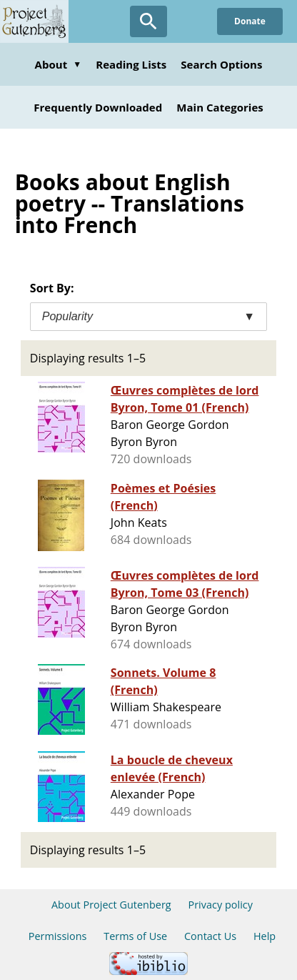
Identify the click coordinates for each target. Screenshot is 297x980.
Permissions (58, 936)
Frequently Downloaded (98, 107)
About (59, 64)
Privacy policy (220, 905)
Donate (250, 21)
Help (265, 936)
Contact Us (210, 936)
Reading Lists (131, 64)
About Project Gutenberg (111, 905)
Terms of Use (135, 936)
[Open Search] (148, 21)
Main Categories (220, 107)
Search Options (221, 64)
